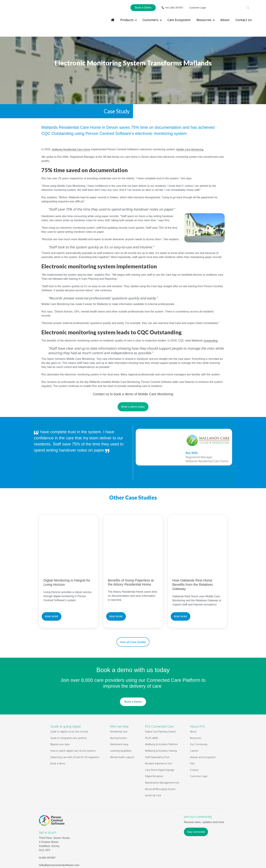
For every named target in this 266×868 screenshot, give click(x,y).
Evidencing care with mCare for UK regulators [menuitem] (75, 729)
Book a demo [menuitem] (58, 735)
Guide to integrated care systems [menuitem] (69, 709)
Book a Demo (143, 8)
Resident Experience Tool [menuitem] (159, 735)
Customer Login (198, 8)
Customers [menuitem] (150, 20)
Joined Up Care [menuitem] (153, 767)
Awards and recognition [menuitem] (203, 729)
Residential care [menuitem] (119, 703)
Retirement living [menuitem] (119, 716)
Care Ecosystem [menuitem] (179, 20)
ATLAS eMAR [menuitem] (151, 709)
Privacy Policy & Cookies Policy (167, 858)
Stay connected (196, 803)
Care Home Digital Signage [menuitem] (160, 741)
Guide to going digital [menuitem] (66, 698)
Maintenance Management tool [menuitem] (162, 754)
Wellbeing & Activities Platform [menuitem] (162, 716)
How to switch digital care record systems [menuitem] (73, 722)
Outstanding (211, 330)
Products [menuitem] (127, 20)
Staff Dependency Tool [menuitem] (157, 729)
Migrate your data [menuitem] (60, 716)
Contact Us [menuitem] (244, 20)
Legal (145, 858)
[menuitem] (113, 20)
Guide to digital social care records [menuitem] (69, 703)
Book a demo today (133, 396)
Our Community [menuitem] (199, 716)
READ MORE (52, 588)
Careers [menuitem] (194, 722)
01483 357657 (47, 829)
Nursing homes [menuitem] (118, 709)
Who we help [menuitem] (119, 698)
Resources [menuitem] (204, 20)
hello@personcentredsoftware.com (60, 837)
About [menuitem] (225, 20)
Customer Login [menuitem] (199, 748)
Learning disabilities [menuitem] (121, 722)
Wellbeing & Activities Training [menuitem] (161, 722)
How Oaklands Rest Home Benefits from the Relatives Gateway (193, 556)
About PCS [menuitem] (197, 698)
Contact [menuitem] (194, 741)
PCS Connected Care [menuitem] (159, 698)
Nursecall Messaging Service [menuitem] (160, 761)
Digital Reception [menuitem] (154, 748)
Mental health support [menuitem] (122, 729)
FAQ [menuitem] (192, 735)
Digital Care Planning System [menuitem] (161, 703)
